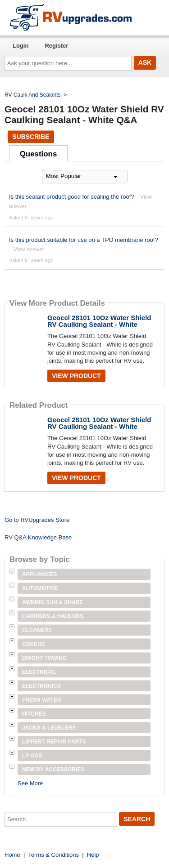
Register (56, 46)
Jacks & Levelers (49, 728)
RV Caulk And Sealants (33, 95)
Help (93, 855)
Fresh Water (41, 700)
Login (21, 46)
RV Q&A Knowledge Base (38, 537)
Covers (34, 644)
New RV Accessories (53, 770)
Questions (39, 154)
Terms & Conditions (53, 855)
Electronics (41, 686)
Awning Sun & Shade (53, 602)
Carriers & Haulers (53, 616)
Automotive (40, 588)
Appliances (39, 574)
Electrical (39, 672)
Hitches (34, 714)
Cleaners (37, 630)
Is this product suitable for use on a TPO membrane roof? (84, 240)
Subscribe (31, 137)
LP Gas (32, 756)
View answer (29, 249)
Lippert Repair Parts (54, 742)
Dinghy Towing (44, 658)
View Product (76, 376)
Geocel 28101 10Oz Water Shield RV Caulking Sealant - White (99, 321)
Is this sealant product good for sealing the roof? (72, 197)
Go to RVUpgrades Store (37, 520)
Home (12, 855)
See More (30, 783)
